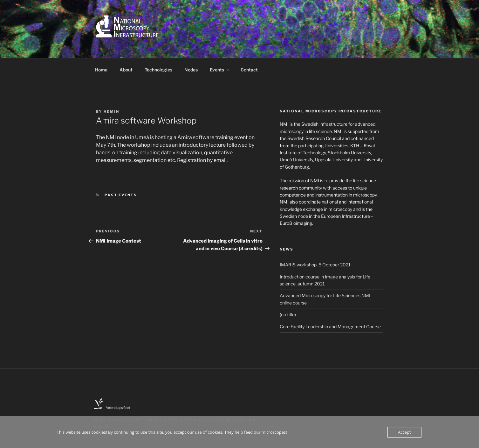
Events (220, 70)
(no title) (288, 314)
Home (101, 70)
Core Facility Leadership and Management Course (330, 327)
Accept (404, 432)
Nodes (191, 70)
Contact (249, 70)
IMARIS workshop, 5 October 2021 (315, 265)
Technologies (158, 70)
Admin (112, 111)
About (126, 70)
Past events (121, 195)
